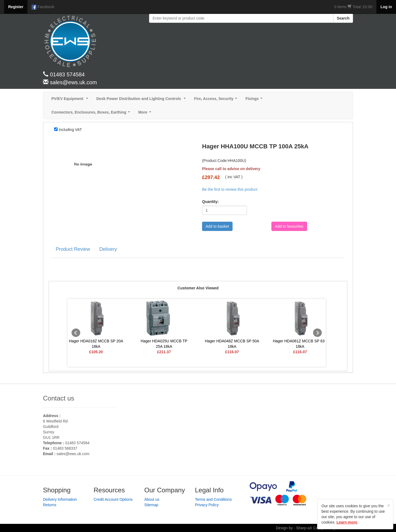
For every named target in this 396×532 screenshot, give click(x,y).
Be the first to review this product (230, 189)
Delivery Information (60, 499)
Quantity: (210, 202)
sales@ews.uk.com (73, 454)
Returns (50, 505)
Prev (76, 333)
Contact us (59, 398)
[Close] (389, 505)
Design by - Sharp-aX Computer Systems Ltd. (314, 528)
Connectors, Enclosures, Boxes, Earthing (92, 114)
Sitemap (151, 505)
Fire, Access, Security (217, 100)
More (146, 114)
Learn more (347, 522)
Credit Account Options (113, 499)
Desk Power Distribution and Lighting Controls (142, 100)
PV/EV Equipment (71, 100)
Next (317, 333)
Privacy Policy (207, 505)
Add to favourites (289, 226)
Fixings (255, 100)
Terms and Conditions (213, 499)
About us (152, 499)
